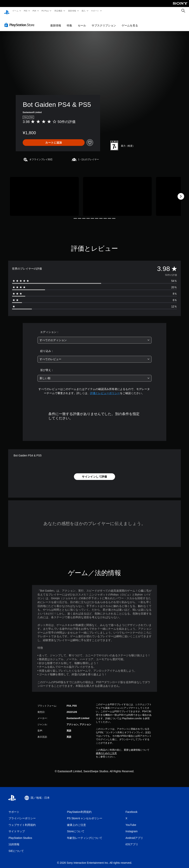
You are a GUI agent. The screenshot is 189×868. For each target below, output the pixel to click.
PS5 (26, 11)
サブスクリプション (104, 22)
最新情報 (72, 11)
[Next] (181, 193)
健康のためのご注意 (106, 750)
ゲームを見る (130, 22)
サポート (95, 11)
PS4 (35, 11)
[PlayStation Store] (20, 21)
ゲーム (15, 11)
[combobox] (95, 336)
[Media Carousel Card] (44, 193)
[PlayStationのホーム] (7, 11)
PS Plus (45, 11)
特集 (69, 22)
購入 (84, 11)
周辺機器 (58, 11)
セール (82, 22)
